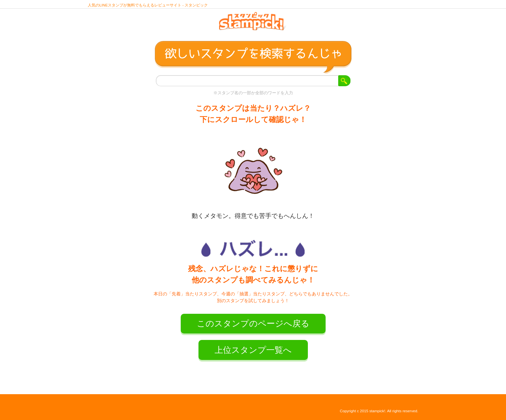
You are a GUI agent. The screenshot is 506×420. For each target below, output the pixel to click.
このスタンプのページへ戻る (253, 323)
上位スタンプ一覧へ (253, 350)
